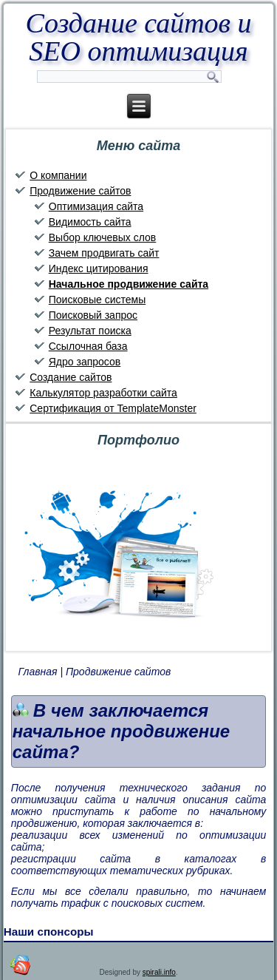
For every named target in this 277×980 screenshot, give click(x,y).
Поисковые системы (97, 300)
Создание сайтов (71, 377)
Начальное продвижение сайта (129, 284)
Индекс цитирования (99, 268)
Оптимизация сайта (96, 206)
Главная (38, 672)
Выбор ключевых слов (103, 237)
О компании (58, 175)
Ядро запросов (85, 362)
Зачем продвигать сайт (104, 253)
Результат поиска (90, 331)
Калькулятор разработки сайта (103, 393)
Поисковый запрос (93, 315)
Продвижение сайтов (80, 191)
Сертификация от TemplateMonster (113, 408)
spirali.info (159, 972)
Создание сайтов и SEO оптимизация (138, 37)
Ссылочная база (88, 346)
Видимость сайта (90, 222)
